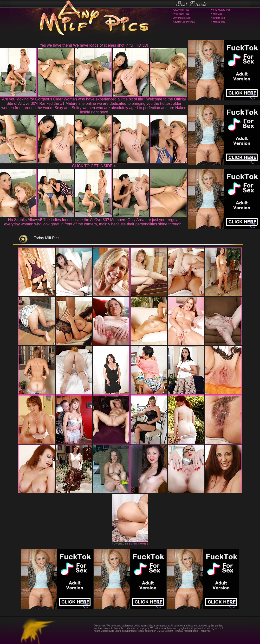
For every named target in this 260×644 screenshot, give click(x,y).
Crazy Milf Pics (181, 10)
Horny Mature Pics (221, 10)
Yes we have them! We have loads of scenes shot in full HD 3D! (94, 45)
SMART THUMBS (139, 544)
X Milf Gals (216, 14)
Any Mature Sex (182, 18)
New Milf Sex (218, 18)
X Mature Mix (218, 22)
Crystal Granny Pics (184, 22)
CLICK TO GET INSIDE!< (94, 166)
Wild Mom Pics (181, 14)
